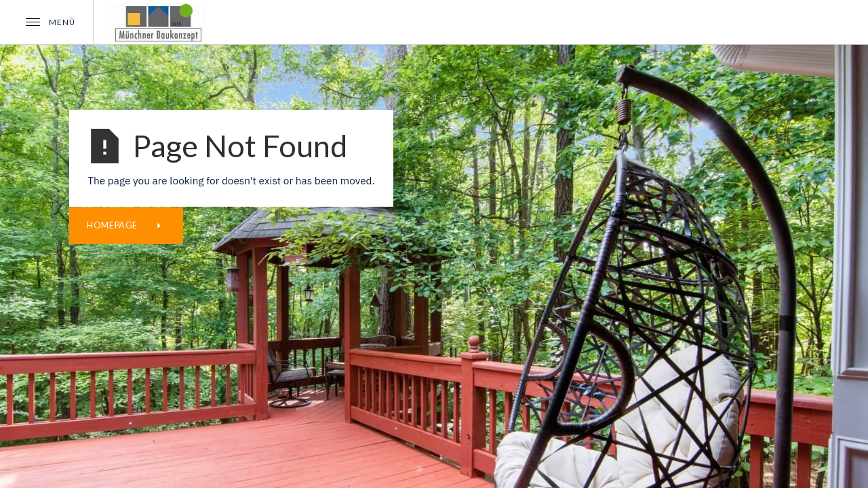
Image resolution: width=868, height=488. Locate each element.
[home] (159, 22)
